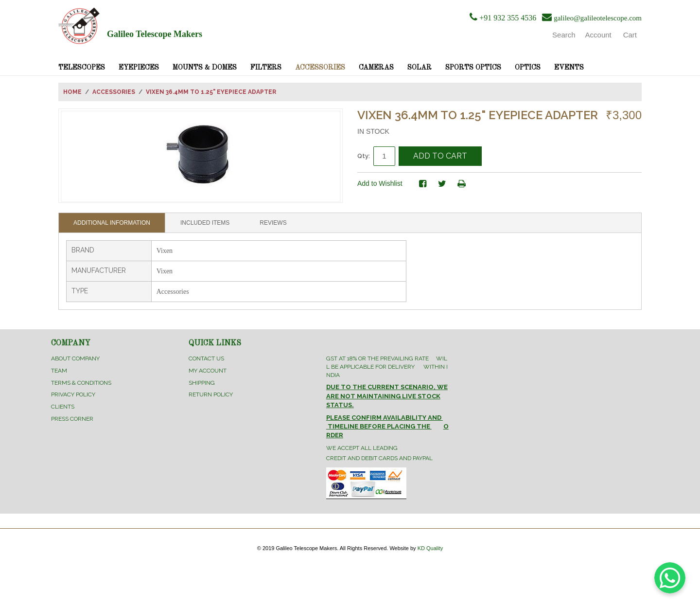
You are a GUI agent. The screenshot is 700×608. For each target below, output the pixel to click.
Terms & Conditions (81, 383)
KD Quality (430, 548)
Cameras (376, 68)
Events (569, 68)
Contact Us (206, 358)
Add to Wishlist (380, 183)
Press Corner (72, 419)
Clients (63, 407)
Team (59, 371)
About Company (75, 358)
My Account (208, 371)
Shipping (202, 383)
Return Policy (211, 394)
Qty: (364, 156)
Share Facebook (423, 184)
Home (72, 92)
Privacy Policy (73, 394)
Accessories (320, 68)
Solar (420, 68)
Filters (266, 68)
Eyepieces (139, 68)
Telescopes (82, 68)
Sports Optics (473, 68)
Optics (528, 68)
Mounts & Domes (205, 68)
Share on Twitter (442, 184)
